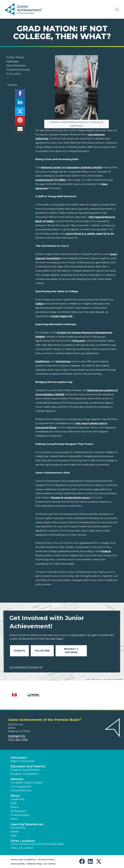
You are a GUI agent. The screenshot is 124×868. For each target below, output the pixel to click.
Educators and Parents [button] (28, 766)
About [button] (15, 796)
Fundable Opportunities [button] (26, 783)
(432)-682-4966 (18, 739)
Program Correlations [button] (24, 774)
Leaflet (88, 679)
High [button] (14, 835)
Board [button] (14, 807)
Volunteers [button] (19, 758)
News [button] (14, 819)
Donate (19, 651)
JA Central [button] (50, 864)
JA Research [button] (18, 811)
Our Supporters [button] (21, 787)
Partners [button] (17, 779)
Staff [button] (14, 803)
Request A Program (71, 651)
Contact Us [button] (17, 736)
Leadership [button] (18, 799)
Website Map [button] (34, 864)
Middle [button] (15, 832)
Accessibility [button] (18, 864)
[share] (20, 94)
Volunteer (42, 651)
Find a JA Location (22, 848)
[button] (83, 861)
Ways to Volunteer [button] (23, 761)
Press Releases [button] (20, 815)
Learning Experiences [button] (27, 824)
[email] (20, 130)
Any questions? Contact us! (26, 667)
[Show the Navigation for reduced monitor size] (117, 10)
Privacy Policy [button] (46, 859)
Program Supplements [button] (25, 770)
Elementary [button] (18, 828)
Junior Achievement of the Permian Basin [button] (37, 844)
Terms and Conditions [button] (23, 859)
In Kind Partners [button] (21, 790)
